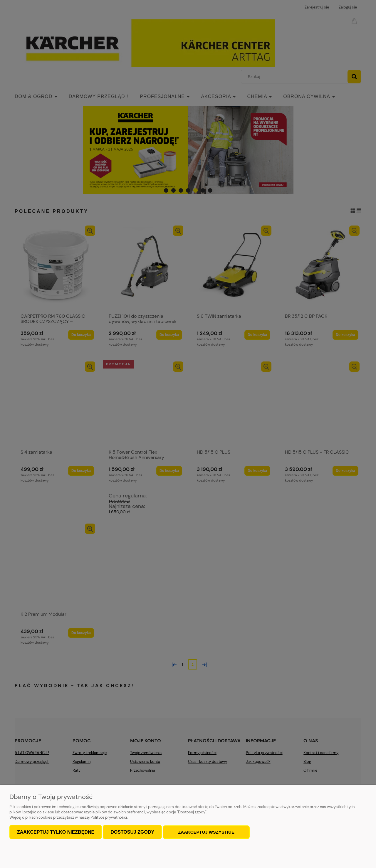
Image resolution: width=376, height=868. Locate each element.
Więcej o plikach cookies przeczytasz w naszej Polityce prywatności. (69, 818)
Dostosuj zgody (132, 832)
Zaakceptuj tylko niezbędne (56, 832)
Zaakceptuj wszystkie (206, 832)
